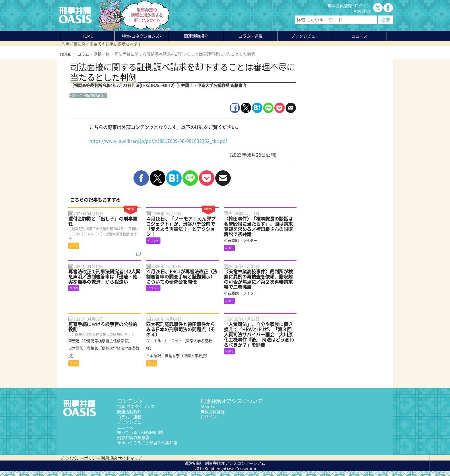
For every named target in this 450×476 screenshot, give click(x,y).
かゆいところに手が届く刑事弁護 (147, 442)
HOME (87, 36)
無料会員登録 (340, 5)
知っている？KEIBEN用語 (140, 432)
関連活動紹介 (196, 36)
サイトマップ (130, 458)
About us (362, 11)
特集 (141, 36)
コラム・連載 (129, 417)
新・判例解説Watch (89, 95)
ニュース (125, 427)
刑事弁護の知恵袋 (133, 437)
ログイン (363, 5)
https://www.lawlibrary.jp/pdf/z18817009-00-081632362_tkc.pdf (158, 141)
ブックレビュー (305, 36)
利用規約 (109, 458)
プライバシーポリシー (80, 458)
